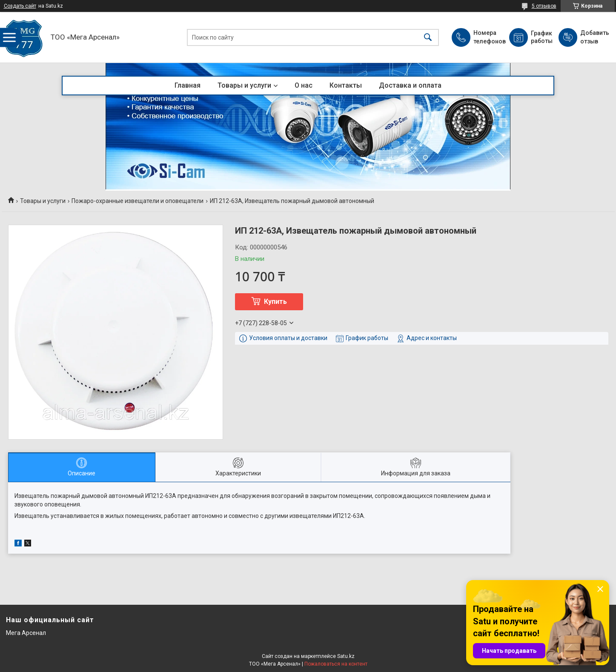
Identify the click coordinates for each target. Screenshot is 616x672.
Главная (188, 85)
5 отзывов (544, 6)
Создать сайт (20, 6)
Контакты (346, 85)
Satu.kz (346, 656)
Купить (275, 302)
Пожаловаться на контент (336, 664)
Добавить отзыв (594, 37)
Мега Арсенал (26, 633)
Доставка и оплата (410, 85)
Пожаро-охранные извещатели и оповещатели (138, 201)
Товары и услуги (244, 85)
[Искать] (428, 37)
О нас (304, 85)
